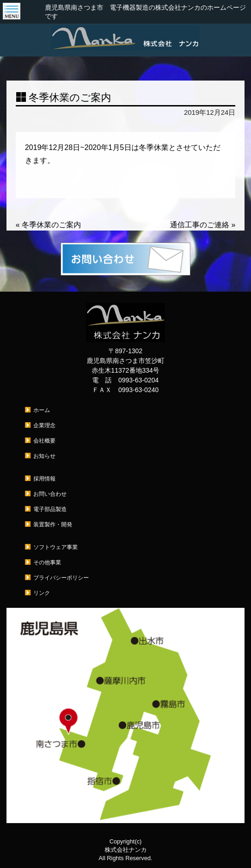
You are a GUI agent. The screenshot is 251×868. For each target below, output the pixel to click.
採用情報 (44, 479)
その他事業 (47, 562)
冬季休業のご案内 (48, 225)
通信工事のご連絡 (203, 225)
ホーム (42, 410)
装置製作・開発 (53, 525)
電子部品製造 (50, 509)
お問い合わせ (50, 494)
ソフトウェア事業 (56, 547)
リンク (42, 593)
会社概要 (44, 441)
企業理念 (44, 425)
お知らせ (44, 456)
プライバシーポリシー (61, 578)
